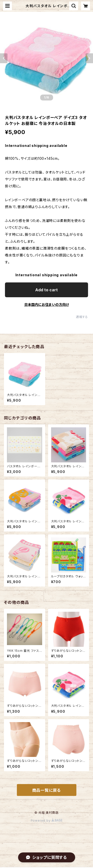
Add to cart (46, 290)
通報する (82, 317)
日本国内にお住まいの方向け (47, 305)
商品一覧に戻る (47, 790)
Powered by (47, 820)
